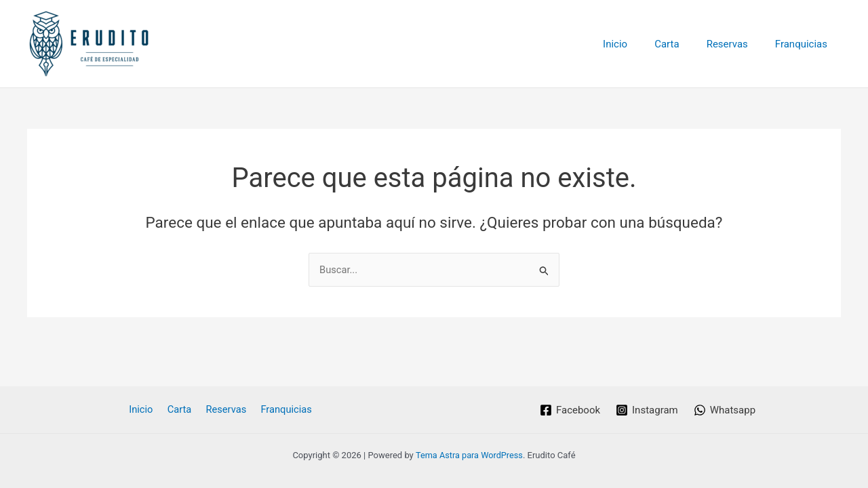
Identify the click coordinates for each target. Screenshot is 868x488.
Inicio (639, 44)
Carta (684, 44)
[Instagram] (647, 410)
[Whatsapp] (725, 410)
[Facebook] (569, 410)
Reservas (737, 44)
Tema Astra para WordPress (469, 455)
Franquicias (805, 44)
